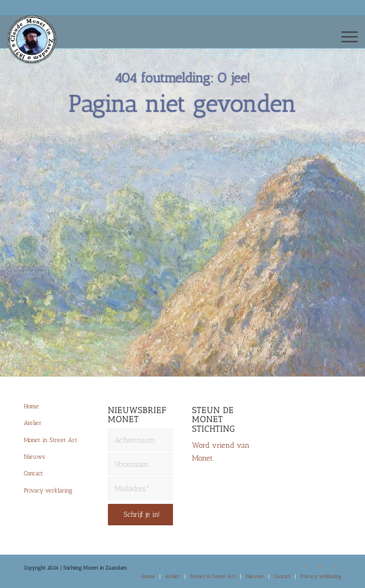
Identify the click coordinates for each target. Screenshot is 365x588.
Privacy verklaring (48, 490)
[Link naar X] (306, 567)
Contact (34, 473)
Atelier (33, 423)
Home (31, 406)
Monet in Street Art (51, 440)
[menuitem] (345, 36)
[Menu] (345, 36)
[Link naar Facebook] (334, 567)
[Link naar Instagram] (320, 567)
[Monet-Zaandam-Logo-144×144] (36, 50)
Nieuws (34, 457)
